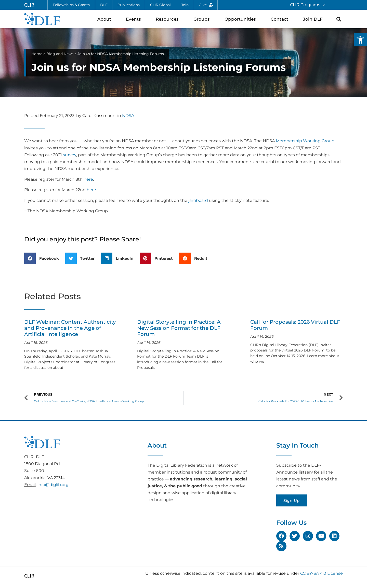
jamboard (198, 200)
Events (135, 19)
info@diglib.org (53, 485)
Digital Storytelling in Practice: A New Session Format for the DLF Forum (179, 328)
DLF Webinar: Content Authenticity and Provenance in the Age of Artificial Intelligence (70, 328)
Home (37, 54)
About (106, 19)
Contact (281, 19)
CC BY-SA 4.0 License (322, 573)
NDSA (128, 116)
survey (70, 155)
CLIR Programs (308, 5)
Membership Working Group (305, 141)
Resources (168, 19)
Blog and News (60, 54)
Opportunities (241, 19)
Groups (203, 19)
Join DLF (314, 19)
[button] (360, 40)
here (88, 179)
